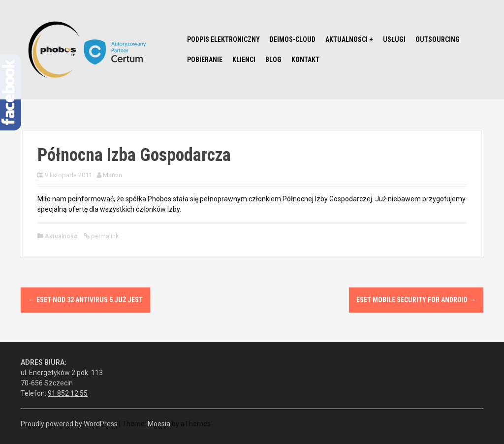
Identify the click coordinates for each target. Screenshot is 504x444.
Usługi (394, 39)
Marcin (112, 175)
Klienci (244, 60)
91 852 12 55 (68, 393)
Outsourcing (438, 39)
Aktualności (62, 236)
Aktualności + (349, 39)
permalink (104, 236)
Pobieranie (205, 60)
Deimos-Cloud (293, 39)
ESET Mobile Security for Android (416, 300)
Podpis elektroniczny (223, 39)
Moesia (159, 424)
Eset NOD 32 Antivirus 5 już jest (85, 300)
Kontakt (305, 60)
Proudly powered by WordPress (69, 424)
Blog (273, 60)
